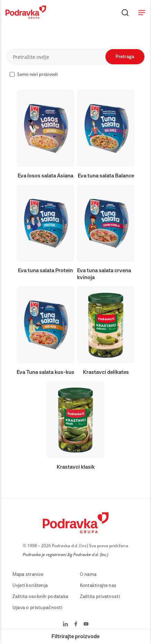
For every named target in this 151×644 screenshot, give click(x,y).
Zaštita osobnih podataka (40, 597)
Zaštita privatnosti (100, 597)
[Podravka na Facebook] (76, 625)
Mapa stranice (28, 574)
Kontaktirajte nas (98, 586)
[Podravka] (26, 17)
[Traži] (125, 12)
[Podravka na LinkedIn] (65, 625)
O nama (88, 574)
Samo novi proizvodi (37, 74)
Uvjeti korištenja (30, 586)
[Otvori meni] (142, 12)
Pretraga (125, 57)
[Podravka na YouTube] (86, 625)
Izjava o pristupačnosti (37, 608)
